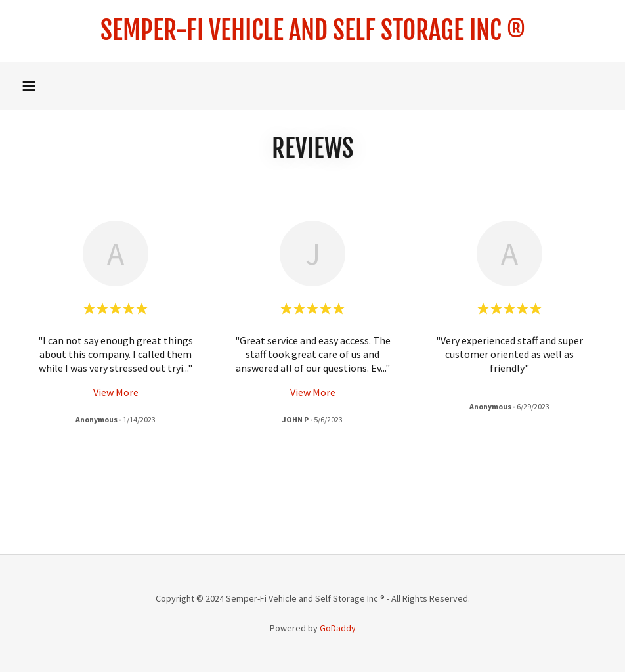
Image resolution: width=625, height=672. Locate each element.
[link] (312, 36)
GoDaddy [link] (338, 628)
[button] (29, 86)
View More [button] (116, 392)
